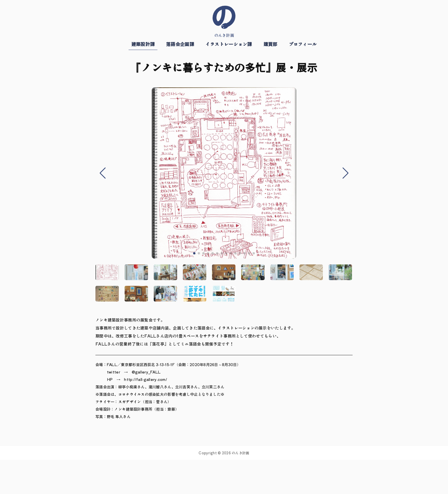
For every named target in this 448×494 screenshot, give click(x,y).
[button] (194, 253)
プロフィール (303, 44)
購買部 (270, 44)
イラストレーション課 (229, 44)
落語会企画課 (180, 44)
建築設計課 (143, 44)
